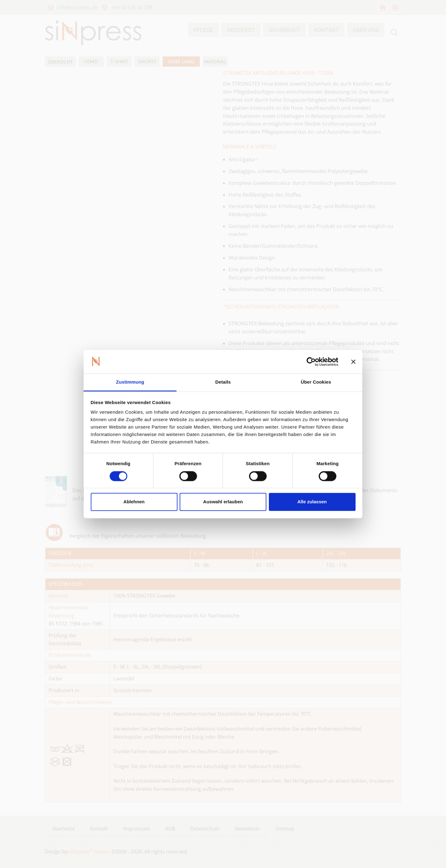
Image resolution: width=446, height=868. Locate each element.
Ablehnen (134, 502)
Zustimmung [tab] (130, 382)
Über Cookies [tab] (316, 382)
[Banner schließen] (353, 362)
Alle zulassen (312, 502)
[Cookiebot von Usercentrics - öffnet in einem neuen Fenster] (311, 362)
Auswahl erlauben (223, 502)
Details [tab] (223, 382)
